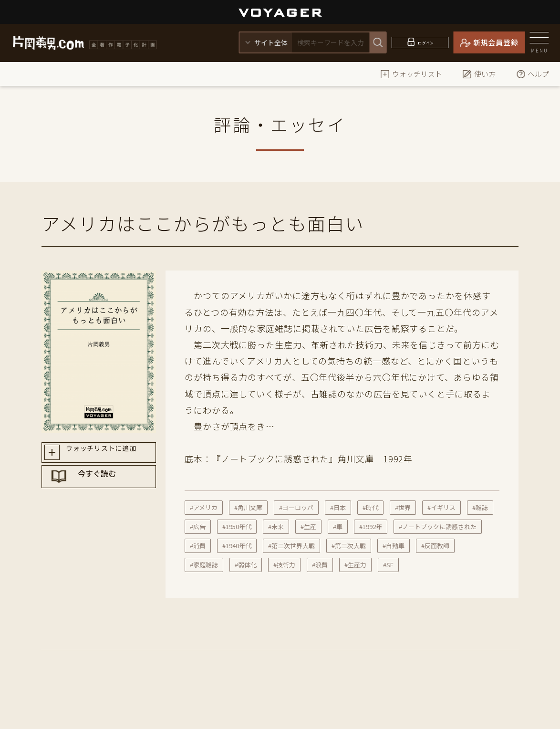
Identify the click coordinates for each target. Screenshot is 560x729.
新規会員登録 (496, 42)
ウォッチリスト (411, 74)
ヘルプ (533, 74)
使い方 (479, 74)
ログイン (426, 42)
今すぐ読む (108, 488)
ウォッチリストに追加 (108, 454)
